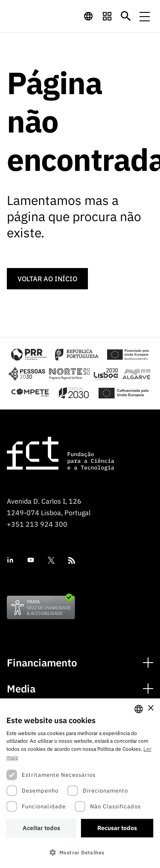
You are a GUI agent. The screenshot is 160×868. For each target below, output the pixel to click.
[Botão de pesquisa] (126, 16)
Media (21, 689)
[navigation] (88, 16)
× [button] (150, 708)
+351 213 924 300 (37, 524)
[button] (80, 852)
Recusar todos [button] (117, 828)
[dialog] (80, 783)
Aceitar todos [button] (41, 828)
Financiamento (42, 663)
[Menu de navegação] (145, 16)
